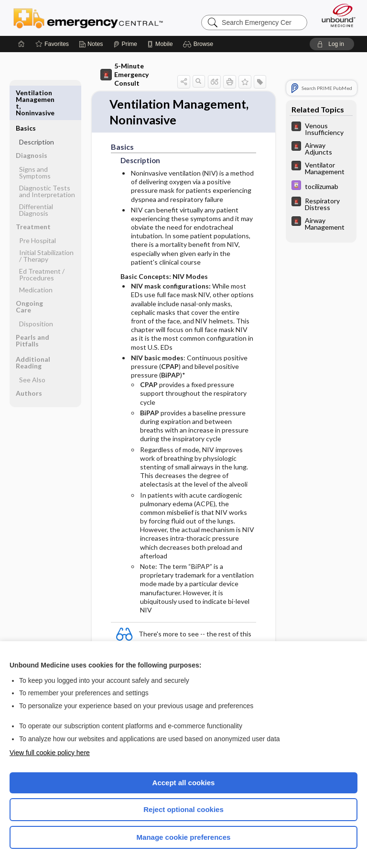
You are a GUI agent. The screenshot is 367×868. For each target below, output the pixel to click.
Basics (26, 93)
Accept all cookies (184, 783)
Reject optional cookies (183, 809)
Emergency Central (88, 18)
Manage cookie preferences (184, 837)
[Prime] (125, 44)
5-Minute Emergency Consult (124, 74)
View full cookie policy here (50, 753)
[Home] (22, 44)
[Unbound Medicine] (335, 15)
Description (37, 106)
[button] (200, 44)
